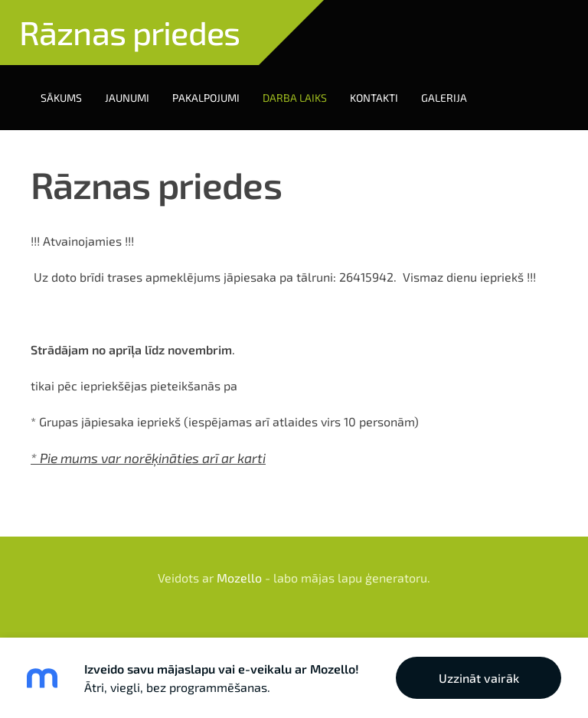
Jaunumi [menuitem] (127, 98)
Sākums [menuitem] (61, 98)
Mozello (239, 578)
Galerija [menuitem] (444, 98)
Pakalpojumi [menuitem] (206, 98)
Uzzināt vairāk (479, 678)
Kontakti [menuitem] (374, 98)
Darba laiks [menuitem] (295, 98)
